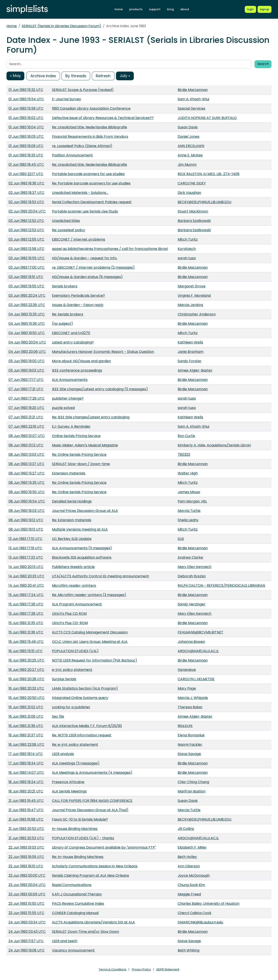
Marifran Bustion (192, 791)
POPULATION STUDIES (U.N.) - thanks (83, 838)
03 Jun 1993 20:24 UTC (27, 296)
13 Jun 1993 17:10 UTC (25, 539)
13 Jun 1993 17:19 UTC (25, 548)
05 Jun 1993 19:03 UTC (26, 370)
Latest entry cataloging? (73, 342)
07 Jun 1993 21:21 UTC (26, 417)
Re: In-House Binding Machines (78, 857)
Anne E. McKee (190, 155)
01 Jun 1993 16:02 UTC (26, 118)
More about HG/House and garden (81, 361)
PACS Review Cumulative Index (78, 904)
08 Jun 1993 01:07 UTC (27, 436)
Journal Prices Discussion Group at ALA (85, 511)
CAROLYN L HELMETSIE (196, 679)
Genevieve (187, 670)
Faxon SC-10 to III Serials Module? (80, 819)
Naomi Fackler (190, 745)
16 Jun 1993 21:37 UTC (26, 735)
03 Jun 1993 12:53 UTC (26, 230)
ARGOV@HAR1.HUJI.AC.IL (198, 651)
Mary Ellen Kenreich (194, 567)
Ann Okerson (189, 866)
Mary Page (187, 688)
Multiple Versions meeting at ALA (80, 529)
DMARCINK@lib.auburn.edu (200, 922)
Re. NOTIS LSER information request (82, 735)
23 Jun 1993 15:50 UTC (26, 904)
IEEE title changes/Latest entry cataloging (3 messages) (100, 389)
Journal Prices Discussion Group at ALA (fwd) (90, 810)
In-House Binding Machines (75, 829)
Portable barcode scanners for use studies (88, 174)
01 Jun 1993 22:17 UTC (26, 174)
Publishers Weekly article (73, 567)
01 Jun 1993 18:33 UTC (26, 155)
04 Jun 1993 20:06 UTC (27, 352)
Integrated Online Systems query (80, 698)
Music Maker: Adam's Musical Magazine (85, 445)
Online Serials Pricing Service (76, 436)
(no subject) (62, 324)
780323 (184, 455)
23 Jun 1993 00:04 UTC (27, 885)
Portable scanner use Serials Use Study (85, 211)
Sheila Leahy (188, 520)
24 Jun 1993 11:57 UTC (26, 941)
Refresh (103, 76)
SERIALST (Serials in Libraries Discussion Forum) (61, 26)
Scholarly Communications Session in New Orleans (95, 866)
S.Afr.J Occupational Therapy (77, 894)
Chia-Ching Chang (193, 782)
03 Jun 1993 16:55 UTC (26, 258)
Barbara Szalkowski (194, 221)
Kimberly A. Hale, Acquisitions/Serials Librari (214, 445)
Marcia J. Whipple (193, 698)
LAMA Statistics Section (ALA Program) (85, 688)
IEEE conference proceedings (77, 370)
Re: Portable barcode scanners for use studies (91, 183)
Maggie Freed (189, 894)
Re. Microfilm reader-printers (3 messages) (89, 595)
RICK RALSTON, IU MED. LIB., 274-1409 (208, 174)
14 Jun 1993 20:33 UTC (26, 576)
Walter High (188, 473)
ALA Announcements (70, 380)
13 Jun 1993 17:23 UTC (26, 557)
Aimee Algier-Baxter (195, 370)
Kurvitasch (187, 249)
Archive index (43, 76)
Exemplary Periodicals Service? (78, 296)
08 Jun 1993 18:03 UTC (26, 511)
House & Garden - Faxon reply (78, 305)
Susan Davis (188, 127)
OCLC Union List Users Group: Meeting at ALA (90, 642)
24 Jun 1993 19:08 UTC (26, 950)
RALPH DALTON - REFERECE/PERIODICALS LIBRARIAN (221, 585)
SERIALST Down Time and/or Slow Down (85, 932)
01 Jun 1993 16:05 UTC (26, 137)
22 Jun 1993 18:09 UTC (26, 857)
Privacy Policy (141, 969)
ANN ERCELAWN (191, 146)
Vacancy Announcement (73, 950)
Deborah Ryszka (192, 576)
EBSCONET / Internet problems (79, 239)
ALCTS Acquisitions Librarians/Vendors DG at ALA (93, 922)
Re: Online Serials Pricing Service (79, 455)
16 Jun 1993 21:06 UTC (26, 716)
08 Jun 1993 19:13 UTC (26, 529)
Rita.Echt (185, 726)
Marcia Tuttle (189, 511)
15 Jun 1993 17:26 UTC (26, 604)
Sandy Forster (190, 361)
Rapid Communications (72, 885)
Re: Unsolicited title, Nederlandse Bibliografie (89, 127)
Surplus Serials (64, 679)
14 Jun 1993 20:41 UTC (26, 585)
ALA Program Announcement (77, 604)
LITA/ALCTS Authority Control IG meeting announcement (100, 576)
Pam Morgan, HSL (192, 501)
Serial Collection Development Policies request (92, 202)
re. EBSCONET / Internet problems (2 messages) (93, 267)
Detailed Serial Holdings (72, 501)
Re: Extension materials (72, 520)
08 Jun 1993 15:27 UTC (26, 473)
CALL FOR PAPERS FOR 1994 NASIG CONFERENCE (92, 801)
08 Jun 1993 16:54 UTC (27, 501)
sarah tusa (187, 258)
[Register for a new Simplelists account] (265, 9)
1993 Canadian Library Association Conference (91, 108)
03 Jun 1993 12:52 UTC (26, 221)
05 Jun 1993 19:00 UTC (26, 361)
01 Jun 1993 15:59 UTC (26, 108)
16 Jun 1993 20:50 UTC (26, 698)
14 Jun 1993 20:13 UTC (26, 567)
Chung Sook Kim (191, 885)
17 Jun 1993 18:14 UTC (26, 754)
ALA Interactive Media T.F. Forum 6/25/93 (87, 726)
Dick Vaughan (189, 193)
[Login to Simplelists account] (250, 9)
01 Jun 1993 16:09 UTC (26, 146)
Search (263, 64)
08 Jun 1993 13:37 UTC (26, 464)
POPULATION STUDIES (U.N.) (75, 651)
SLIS (181, 539)
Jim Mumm (187, 165)
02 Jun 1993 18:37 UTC (26, 193)
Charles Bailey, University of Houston (208, 904)
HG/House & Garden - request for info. (85, 258)
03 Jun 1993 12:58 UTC (26, 249)
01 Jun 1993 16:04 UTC (26, 127)
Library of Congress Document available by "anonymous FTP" (104, 847)
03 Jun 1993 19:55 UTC (26, 286)
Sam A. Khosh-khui (193, 99)
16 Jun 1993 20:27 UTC (26, 670)
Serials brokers (65, 286)
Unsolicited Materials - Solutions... (80, 193)
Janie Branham (191, 352)
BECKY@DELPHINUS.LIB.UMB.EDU (204, 202)
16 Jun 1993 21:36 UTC (26, 726)
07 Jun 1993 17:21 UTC (26, 389)
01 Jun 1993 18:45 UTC (26, 165)
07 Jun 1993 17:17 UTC (26, 380)
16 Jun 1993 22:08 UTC (26, 745)
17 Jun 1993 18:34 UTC (26, 763)
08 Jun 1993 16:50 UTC (27, 492)
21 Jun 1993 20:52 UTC (26, 829)
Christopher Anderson (197, 314)
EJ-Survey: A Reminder (71, 426)
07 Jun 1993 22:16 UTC (26, 426)
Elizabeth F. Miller (192, 847)
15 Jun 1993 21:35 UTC (26, 623)
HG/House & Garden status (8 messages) (87, 277)
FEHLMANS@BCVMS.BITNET (200, 632)
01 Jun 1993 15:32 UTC (26, 90)
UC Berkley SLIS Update (72, 539)
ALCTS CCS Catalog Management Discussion (90, 632)
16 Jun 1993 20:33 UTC (26, 688)
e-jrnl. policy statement (72, 670)
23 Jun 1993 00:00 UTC (27, 875)
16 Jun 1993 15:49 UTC (26, 642)
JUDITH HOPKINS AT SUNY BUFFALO (207, 118)
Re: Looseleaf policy (69, 230)
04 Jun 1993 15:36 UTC (27, 324)
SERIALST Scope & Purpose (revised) (83, 90)
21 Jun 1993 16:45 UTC (26, 801)
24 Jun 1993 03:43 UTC (27, 932)
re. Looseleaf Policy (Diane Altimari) (82, 146)
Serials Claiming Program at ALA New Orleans (90, 875)
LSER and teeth (65, 941)
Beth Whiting (189, 950)
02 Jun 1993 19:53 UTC (26, 202)
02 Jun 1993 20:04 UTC (27, 211)
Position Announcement (72, 155)
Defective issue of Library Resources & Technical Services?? (103, 118)
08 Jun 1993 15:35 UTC (26, 483)
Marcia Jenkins (190, 305)
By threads (76, 76)
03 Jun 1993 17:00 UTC (26, 267)
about (185, 9)
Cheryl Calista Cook (194, 913)
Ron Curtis (186, 436)
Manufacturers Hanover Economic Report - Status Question (103, 352)
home (119, 9)
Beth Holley (187, 857)
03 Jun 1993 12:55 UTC (26, 239)
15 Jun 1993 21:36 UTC (26, 632)
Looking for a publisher (71, 707)
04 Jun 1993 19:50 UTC (27, 333)
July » (125, 76)
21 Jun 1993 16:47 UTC (26, 810)
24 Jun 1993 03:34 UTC (27, 922)
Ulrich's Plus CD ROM (69, 614)
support (155, 9)
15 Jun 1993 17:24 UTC (26, 595)
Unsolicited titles (66, 221)
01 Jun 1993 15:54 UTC (26, 99)
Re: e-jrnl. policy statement (75, 745)
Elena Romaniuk (191, 735)
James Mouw (189, 492)
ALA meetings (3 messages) (76, 763)
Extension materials (69, 473)
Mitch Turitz (188, 239)
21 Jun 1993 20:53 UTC (26, 838)
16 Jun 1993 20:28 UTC (26, 679)
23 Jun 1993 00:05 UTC (27, 894)
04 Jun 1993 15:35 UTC (27, 314)
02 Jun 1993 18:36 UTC (26, 183)
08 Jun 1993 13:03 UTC (26, 455)
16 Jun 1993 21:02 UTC (26, 707)
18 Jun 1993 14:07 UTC (26, 773)
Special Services (191, 108)
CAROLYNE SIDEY (192, 183)
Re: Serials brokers (68, 314)
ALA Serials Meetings (69, 791)
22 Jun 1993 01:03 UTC (26, 847)
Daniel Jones (189, 137)
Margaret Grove (192, 286)
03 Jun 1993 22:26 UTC (27, 305)
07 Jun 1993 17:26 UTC (26, 398)
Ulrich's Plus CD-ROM (70, 623)
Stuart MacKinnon (193, 211)
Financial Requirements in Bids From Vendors (90, 137)
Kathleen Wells (190, 342)
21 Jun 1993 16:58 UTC (26, 819)
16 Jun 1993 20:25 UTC (26, 660)
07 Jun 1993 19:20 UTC (26, 408)
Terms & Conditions (113, 969)
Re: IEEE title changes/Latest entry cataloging (91, 417)
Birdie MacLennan (193, 90)
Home (12, 26)
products (136, 9)
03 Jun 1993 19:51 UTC (26, 277)
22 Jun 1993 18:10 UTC (26, 866)
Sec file (58, 716)
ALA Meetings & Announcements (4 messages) (92, 773)
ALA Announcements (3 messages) (82, 548)
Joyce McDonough (194, 875)
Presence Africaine (68, 782)
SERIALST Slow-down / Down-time (81, 464)
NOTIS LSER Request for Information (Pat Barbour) (94, 660)
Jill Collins (186, 829)
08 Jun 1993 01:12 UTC (26, 445)
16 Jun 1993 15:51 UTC (26, 651)
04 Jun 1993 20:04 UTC (27, 342)
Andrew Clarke (190, 557)
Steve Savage (189, 754)
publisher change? (68, 398)
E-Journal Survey (66, 99)
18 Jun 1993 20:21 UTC (26, 791)
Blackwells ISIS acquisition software (82, 557)
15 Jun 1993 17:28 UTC (26, 614)
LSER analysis (63, 754)
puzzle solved (63, 408)
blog (170, 9)
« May (15, 76)
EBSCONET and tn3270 (71, 333)
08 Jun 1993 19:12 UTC (26, 520)
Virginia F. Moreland (194, 296)
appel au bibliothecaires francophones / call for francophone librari (110, 249)
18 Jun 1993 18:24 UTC (26, 782)
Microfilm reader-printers (74, 585)
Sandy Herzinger (192, 604)
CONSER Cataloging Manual (75, 913)
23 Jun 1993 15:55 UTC (26, 913)
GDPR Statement (168, 969)
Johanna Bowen (191, 642)
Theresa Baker (190, 707)
